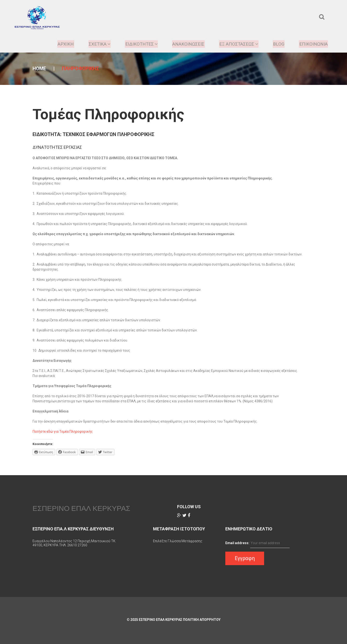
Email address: (237, 543)
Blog (277, 44)
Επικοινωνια (313, 44)
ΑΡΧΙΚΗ (59, 44)
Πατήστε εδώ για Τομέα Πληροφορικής (63, 432)
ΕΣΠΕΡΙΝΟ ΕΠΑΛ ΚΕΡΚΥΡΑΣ (81, 508)
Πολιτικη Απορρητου (202, 620)
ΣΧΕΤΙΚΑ (94, 44)
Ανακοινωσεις (185, 44)
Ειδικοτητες (137, 44)
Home (39, 69)
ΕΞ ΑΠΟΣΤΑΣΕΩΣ (237, 44)
